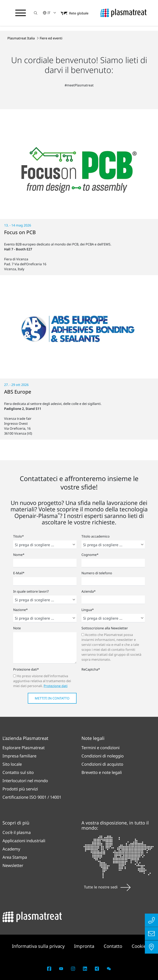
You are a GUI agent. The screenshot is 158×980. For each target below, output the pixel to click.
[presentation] (113, 682)
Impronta (85, 946)
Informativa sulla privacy (39, 946)
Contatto (114, 946)
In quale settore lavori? (31, 591)
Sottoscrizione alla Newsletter (105, 628)
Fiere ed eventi (51, 38)
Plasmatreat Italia (21, 38)
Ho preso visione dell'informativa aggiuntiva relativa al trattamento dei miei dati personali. (42, 681)
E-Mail (19, 573)
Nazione (20, 610)
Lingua (88, 610)
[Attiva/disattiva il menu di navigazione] (21, 13)
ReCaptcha (91, 669)
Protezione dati (26, 669)
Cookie (139, 946)
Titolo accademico (96, 536)
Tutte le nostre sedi (107, 887)
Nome (19, 555)
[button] (36, 13)
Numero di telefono (97, 573)
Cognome (90, 555)
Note (17, 628)
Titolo (19, 536)
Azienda (89, 591)
